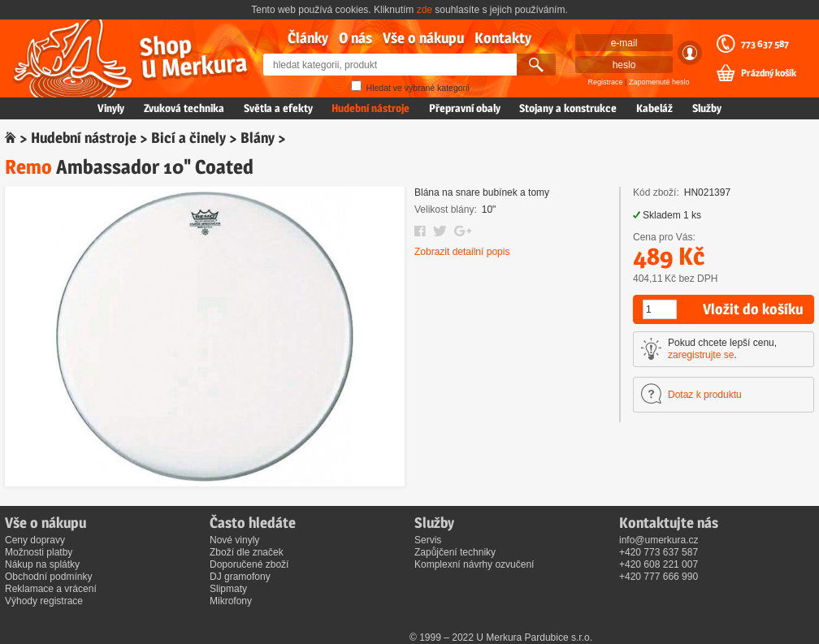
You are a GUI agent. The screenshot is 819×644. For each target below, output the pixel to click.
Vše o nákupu (423, 38)
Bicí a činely (188, 138)
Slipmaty (228, 589)
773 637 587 (765, 44)
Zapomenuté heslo (659, 82)
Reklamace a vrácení (51, 589)
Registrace (606, 82)
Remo (28, 167)
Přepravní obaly (465, 108)
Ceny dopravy (35, 540)
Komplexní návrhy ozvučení (474, 564)
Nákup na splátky (42, 564)
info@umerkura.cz (659, 540)
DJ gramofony (240, 577)
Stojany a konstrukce (568, 108)
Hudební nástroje (370, 108)
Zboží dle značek (247, 552)
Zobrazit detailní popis (462, 252)
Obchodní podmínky (48, 577)
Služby (707, 108)
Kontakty (503, 38)
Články (308, 38)
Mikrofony (231, 601)
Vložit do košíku (753, 309)
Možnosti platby (39, 552)
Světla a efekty (278, 108)
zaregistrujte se (701, 355)
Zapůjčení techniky (455, 552)
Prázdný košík (769, 73)
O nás (355, 38)
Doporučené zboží (249, 564)
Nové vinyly (234, 540)
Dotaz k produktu (705, 395)
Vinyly (111, 108)
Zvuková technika (184, 108)
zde (425, 10)
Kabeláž (654, 108)
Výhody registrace (44, 601)
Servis (428, 540)
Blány (258, 138)
